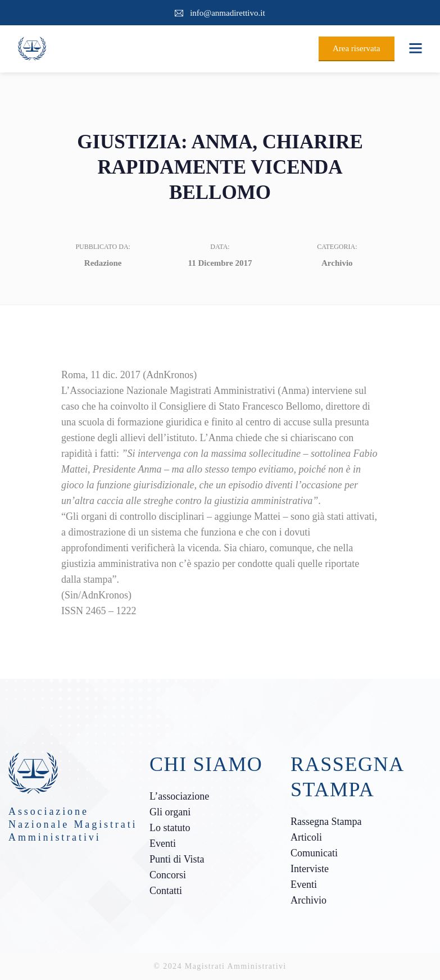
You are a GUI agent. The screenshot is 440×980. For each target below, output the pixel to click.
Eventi (163, 843)
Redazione (103, 263)
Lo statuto (170, 828)
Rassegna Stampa (326, 822)
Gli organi (170, 812)
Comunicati (314, 853)
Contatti (166, 891)
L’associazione (179, 796)
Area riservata (357, 48)
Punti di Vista (177, 859)
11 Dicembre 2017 (220, 263)
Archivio (337, 263)
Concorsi (168, 875)
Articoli (306, 837)
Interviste (310, 869)
